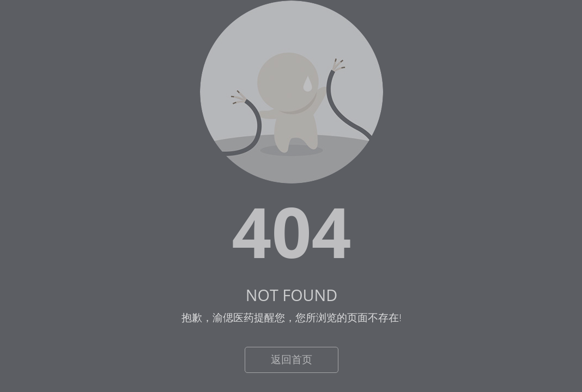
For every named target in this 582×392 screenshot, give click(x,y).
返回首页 (292, 359)
